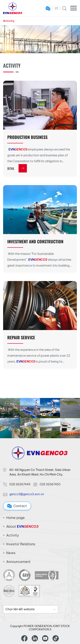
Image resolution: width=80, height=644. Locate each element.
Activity (9, 21)
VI (56, 8)
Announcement (18, 562)
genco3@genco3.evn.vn (27, 494)
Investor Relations (21, 544)
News (11, 553)
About (22, 526)
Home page (16, 518)
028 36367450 (50, 484)
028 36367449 (20, 484)
